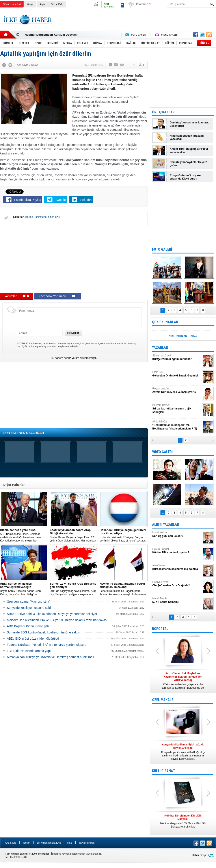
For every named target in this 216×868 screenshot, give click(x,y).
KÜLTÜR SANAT (164, 771)
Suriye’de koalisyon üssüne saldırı (30, 608)
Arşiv (42, 4)
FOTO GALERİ (162, 249)
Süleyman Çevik (177, 357)
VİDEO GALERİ (162, 452)
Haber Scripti (200, 855)
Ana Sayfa (11, 843)
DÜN (171, 336)
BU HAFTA (182, 336)
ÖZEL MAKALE (163, 700)
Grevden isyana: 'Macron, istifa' (28, 602)
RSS (70, 843)
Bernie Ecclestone (36, 217)
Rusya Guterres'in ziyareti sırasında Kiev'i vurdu (186, 177)
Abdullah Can (177, 425)
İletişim (26, 843)
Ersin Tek (177, 374)
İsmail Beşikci (177, 600)
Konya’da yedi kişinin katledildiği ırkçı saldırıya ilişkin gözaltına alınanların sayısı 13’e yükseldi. (183, 752)
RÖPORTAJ (160, 629)
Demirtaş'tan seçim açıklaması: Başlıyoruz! (189, 124)
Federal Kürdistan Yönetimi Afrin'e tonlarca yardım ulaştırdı (47, 645)
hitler (51, 217)
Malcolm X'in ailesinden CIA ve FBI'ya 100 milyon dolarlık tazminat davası (57, 620)
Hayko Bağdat (177, 551)
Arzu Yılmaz (177, 567)
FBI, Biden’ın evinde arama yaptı (29, 651)
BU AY (194, 336)
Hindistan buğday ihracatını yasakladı (187, 137)
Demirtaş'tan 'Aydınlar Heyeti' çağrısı (188, 164)
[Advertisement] (74, 259)
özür (58, 217)
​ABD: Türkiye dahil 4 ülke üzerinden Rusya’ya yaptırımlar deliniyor (52, 614)
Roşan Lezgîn (177, 390)
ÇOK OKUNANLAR (165, 322)
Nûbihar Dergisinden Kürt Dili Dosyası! (51, 35)
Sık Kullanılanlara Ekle (49, 843)
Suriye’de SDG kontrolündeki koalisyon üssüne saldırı (44, 632)
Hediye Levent (177, 584)
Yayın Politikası (87, 843)
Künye (30, 4)
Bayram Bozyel (177, 409)
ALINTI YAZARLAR (166, 524)
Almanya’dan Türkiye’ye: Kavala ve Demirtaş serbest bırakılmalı (50, 657)
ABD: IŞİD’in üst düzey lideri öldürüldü (33, 639)
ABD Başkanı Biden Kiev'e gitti (28, 626)
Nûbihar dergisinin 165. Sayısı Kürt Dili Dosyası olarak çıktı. (183, 821)
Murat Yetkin (177, 534)
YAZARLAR (160, 348)
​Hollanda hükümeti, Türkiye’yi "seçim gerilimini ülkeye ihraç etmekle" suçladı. (124, 535)
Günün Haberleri (12, 4)
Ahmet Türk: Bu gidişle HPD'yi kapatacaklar (189, 151)
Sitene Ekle (57, 4)
